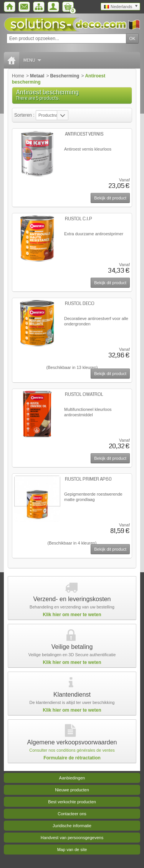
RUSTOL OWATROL (84, 395)
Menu (32, 60)
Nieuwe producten (72, 790)
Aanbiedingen (72, 778)
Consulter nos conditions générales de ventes (72, 750)
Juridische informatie (72, 826)
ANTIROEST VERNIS (84, 134)
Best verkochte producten (72, 802)
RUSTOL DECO (80, 304)
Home (18, 76)
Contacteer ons (72, 814)
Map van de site (72, 850)
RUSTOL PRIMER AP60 (88, 479)
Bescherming (65, 76)
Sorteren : (25, 115)
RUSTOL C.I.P (79, 219)
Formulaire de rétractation (72, 758)
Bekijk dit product (110, 198)
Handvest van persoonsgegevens (72, 838)
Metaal (37, 76)
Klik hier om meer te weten (72, 615)
